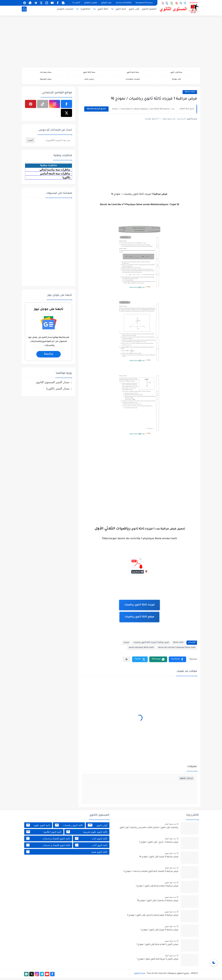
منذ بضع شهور (170, 855)
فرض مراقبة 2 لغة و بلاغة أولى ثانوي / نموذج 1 (157, 888)
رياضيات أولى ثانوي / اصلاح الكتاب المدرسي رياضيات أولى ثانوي (149, 830)
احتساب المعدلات (133, 81)
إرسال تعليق (186, 780)
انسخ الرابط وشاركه (96, 111)
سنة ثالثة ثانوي (89, 73)
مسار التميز (140, 976)
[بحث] (24, 11)
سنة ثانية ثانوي (133, 73)
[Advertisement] (111, 42)
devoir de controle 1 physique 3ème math (177, 650)
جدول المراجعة (46, 81)
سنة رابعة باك (46, 73)
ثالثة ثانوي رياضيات (69, 827)
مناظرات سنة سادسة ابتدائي (55, 172)
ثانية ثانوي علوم (38, 827)
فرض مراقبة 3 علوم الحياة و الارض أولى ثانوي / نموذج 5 (153, 917)
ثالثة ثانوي (103, 11)
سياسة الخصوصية (144, 3)
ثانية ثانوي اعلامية (44, 834)
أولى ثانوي (134, 11)
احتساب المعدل (65, 11)
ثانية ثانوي (121, 11)
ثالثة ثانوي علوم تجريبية (87, 834)
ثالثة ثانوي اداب (91, 840)
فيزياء (126, 645)
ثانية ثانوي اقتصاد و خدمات (48, 840)
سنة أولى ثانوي (176, 73)
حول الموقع (106, 3)
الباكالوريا (85, 11)
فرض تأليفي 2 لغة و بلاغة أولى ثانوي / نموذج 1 (157, 947)
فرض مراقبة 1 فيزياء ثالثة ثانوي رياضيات (151, 645)
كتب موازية (176, 81)
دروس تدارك (89, 81)
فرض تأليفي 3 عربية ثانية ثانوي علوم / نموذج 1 (158, 961)
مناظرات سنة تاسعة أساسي (55, 176)
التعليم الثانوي (149, 11)
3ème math (190, 94)
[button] (177, 661)
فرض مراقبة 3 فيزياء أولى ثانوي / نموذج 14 (159, 859)
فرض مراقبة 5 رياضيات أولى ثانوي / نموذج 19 (158, 903)
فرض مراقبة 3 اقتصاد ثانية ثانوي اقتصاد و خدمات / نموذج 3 (151, 874)
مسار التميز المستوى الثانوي (53, 384)
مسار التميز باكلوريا (58, 391)
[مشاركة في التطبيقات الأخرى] (126, 661)
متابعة (49, 356)
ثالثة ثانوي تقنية (67, 854)
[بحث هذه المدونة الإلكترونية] (53, 142)
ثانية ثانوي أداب (91, 847)
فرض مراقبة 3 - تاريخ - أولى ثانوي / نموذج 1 (159, 844)
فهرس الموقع (91, 3)
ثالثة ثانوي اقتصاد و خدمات (48, 847)
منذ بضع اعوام (170, 826)
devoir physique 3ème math (141, 650)
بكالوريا (66, 180)
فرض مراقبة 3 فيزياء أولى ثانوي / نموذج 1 (159, 932)
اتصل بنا (76, 3)
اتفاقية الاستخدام (124, 3)
